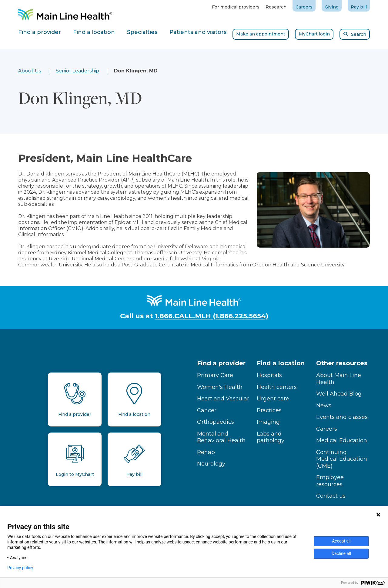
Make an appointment (261, 34)
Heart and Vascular (223, 399)
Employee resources (330, 481)
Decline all (341, 553)
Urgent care (273, 399)
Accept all (341, 541)
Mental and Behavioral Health (221, 437)
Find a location (281, 363)
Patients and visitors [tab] (198, 32)
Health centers (277, 387)
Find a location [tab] (94, 32)
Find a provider (221, 363)
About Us (30, 71)
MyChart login (314, 34)
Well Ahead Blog (339, 394)
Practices (269, 410)
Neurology (211, 464)
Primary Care (215, 375)
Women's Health (220, 387)
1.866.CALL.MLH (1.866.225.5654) (212, 316)
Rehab (206, 452)
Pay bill (359, 7)
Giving (332, 7)
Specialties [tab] (142, 32)
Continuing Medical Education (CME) (342, 459)
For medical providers (236, 7)
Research (276, 7)
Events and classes (342, 417)
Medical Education (342, 440)
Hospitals (269, 375)
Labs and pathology (271, 437)
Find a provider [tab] (40, 32)
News (324, 406)
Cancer (207, 410)
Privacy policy (20, 568)
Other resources (342, 363)
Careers (304, 7)
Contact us (331, 496)
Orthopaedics (216, 422)
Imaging (268, 422)
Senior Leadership (77, 71)
